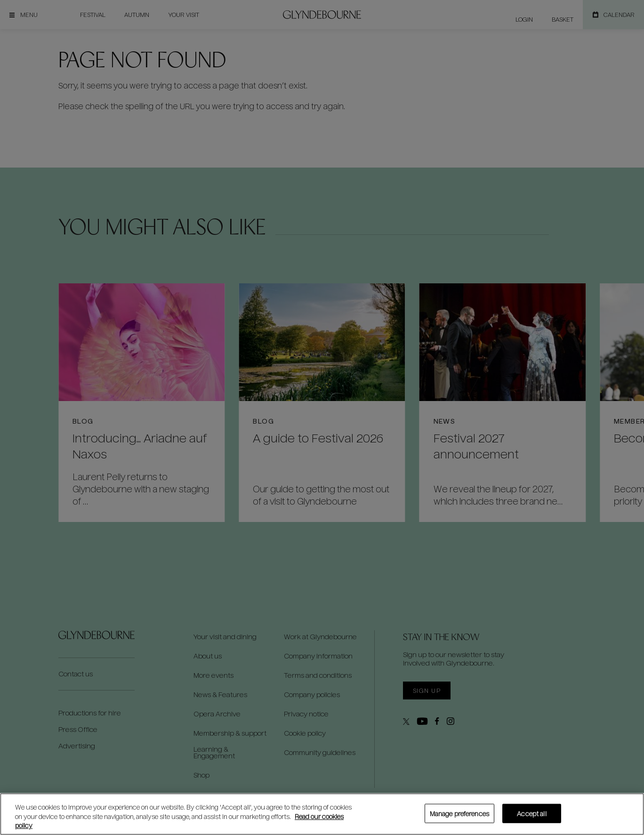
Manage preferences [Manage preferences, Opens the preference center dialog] (459, 813)
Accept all (531, 813)
